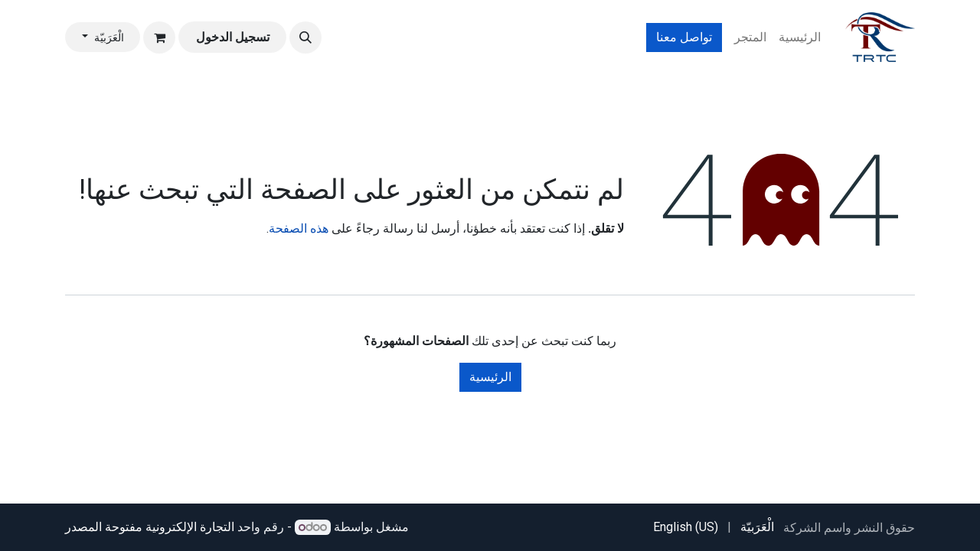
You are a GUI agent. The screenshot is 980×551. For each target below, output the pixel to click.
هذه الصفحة (299, 228)
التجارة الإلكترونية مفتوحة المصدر (150, 527)
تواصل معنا (684, 37)
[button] (305, 37)
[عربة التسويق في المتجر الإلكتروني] (159, 37)
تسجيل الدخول (233, 37)
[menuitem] (800, 37)
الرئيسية (490, 377)
